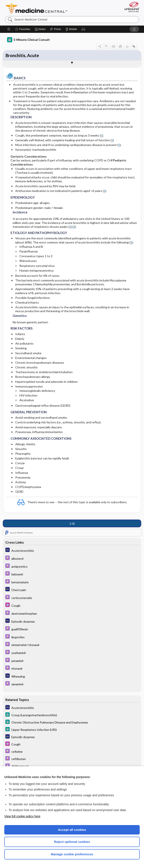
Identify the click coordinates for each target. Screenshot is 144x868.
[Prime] (55, 29)
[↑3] (72, 524)
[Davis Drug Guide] (72, 558)
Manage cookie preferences (72, 854)
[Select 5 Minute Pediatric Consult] (72, 605)
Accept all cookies (72, 830)
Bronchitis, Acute (22, 55)
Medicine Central (39, 9)
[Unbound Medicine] (131, 7)
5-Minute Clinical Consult (28, 40)
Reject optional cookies (72, 842)
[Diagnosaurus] (72, 550)
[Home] (9, 29)
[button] (83, 29)
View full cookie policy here (22, 816)
